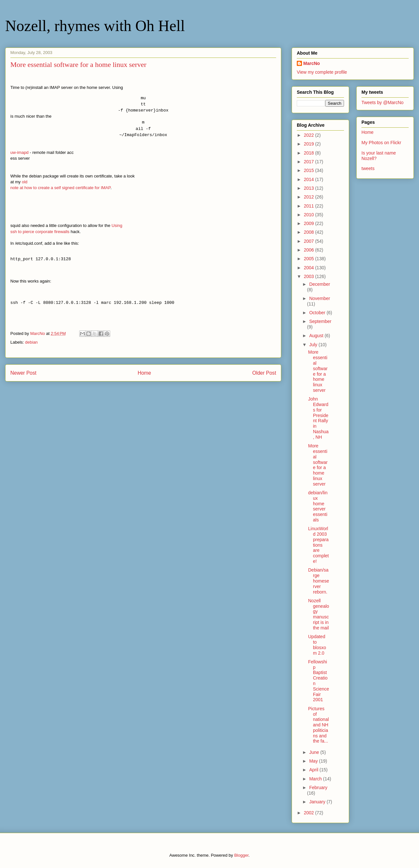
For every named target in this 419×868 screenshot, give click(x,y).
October (318, 313)
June (315, 752)
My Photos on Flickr (381, 143)
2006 (310, 250)
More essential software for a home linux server (318, 371)
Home (145, 373)
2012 (310, 197)
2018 (310, 153)
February (318, 788)
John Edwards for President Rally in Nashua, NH (318, 418)
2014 (310, 179)
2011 (310, 206)
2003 (310, 276)
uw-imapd (19, 152)
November (320, 298)
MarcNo (312, 63)
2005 (310, 259)
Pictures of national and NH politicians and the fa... (318, 725)
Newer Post (23, 373)
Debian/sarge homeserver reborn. (319, 581)
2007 (310, 241)
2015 (310, 170)
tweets (368, 168)
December (320, 284)
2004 (310, 268)
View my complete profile (322, 72)
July (314, 345)
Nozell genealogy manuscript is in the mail (319, 614)
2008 (310, 232)
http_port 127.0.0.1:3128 (41, 259)
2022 (310, 135)
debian (32, 342)
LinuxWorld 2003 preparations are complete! (318, 545)
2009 (310, 223)
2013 (310, 188)
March (316, 779)
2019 (310, 144)
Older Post (264, 373)
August (317, 336)
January (318, 802)
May (314, 761)
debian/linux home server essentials (318, 506)
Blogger (241, 855)
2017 (310, 162)
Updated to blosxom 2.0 (317, 645)
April (314, 770)
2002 (310, 813)
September (320, 321)
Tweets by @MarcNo (382, 102)
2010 (310, 215)
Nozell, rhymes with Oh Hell (95, 26)
